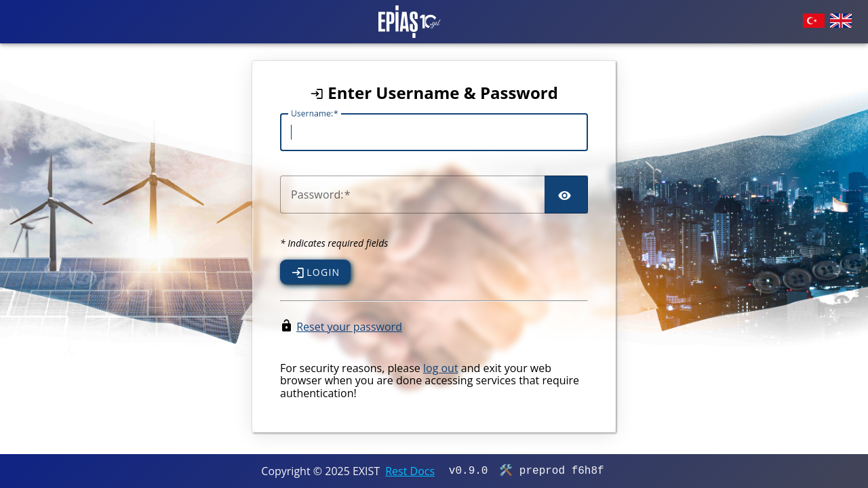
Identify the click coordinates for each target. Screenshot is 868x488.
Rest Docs (410, 471)
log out (441, 368)
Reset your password (349, 327)
